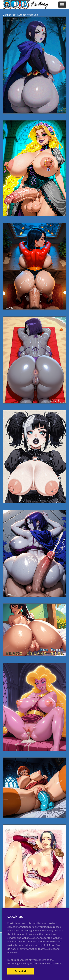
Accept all (21, 971)
